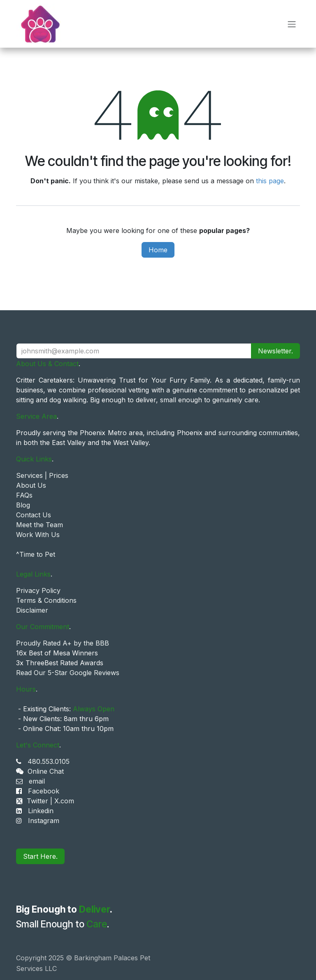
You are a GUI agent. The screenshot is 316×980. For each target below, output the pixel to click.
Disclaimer (32, 610)
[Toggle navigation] (292, 24)
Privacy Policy (38, 590)
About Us (31, 485)
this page (270, 181)
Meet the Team (39, 525)
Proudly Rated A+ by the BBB (63, 643)
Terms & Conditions (46, 600)
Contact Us (34, 515)
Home (158, 250)
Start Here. (40, 856)
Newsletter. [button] (275, 351)
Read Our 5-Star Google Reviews (68, 673)
